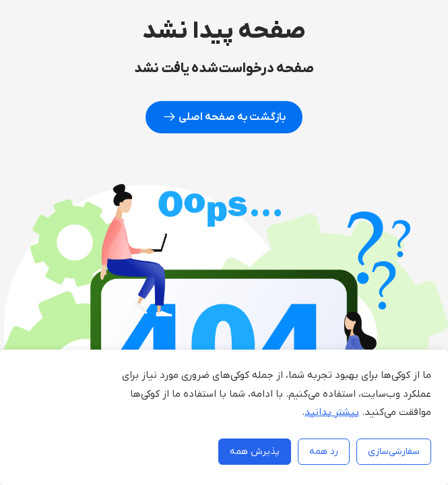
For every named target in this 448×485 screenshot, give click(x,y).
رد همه (324, 452)
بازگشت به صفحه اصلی (224, 117)
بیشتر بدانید (332, 412)
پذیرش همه (255, 452)
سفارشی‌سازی (394, 452)
